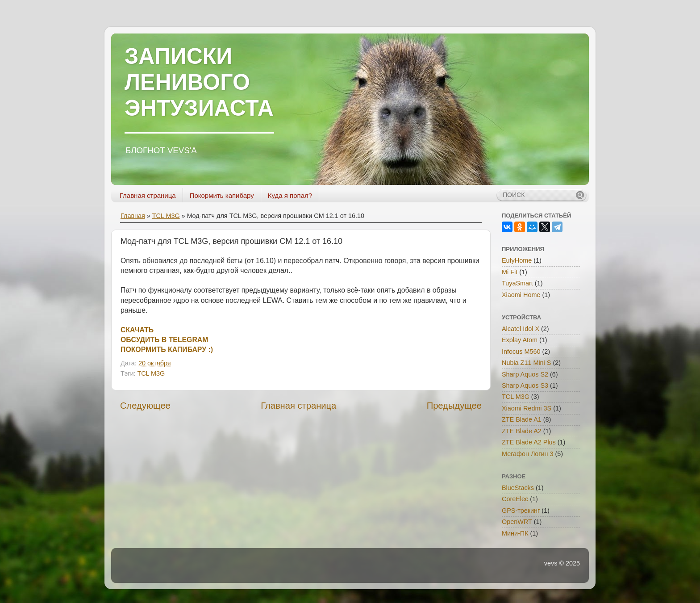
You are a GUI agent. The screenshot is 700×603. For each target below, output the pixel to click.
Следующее (145, 406)
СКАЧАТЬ (137, 330)
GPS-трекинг (521, 511)
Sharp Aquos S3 (525, 385)
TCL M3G (166, 216)
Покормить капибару (222, 195)
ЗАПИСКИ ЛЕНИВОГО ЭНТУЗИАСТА (199, 82)
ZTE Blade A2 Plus (529, 442)
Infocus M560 (521, 352)
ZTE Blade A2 (522, 431)
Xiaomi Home (521, 295)
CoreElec (515, 499)
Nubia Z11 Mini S (526, 363)
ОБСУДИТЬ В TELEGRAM (164, 340)
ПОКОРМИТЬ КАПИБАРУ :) (167, 350)
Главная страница (148, 195)
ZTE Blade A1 (522, 419)
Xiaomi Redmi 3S (527, 408)
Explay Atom (520, 340)
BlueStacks (518, 488)
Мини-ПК (515, 533)
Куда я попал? (290, 195)
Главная (133, 216)
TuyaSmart (517, 283)
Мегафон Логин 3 (528, 454)
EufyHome (517, 260)
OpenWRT (517, 522)
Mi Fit (510, 272)
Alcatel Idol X (521, 329)
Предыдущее (454, 406)
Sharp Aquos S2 (525, 374)
